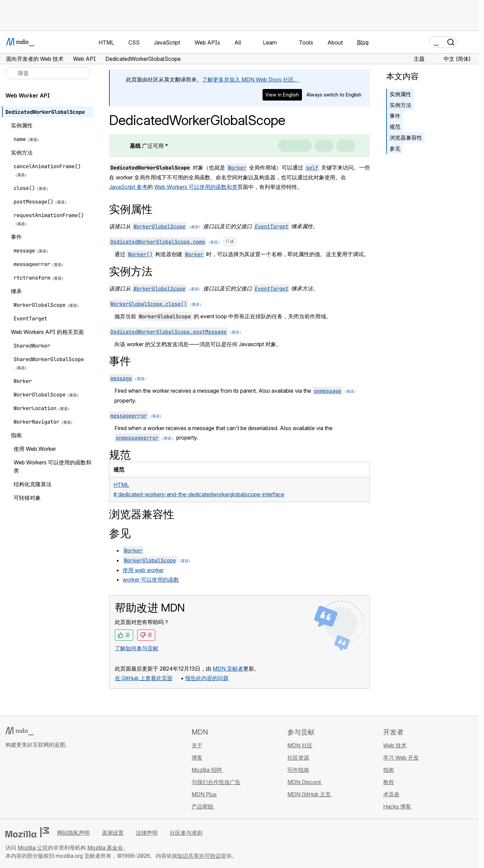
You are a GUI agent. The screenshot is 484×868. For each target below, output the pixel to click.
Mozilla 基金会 (105, 848)
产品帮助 (203, 807)
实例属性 (400, 94)
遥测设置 (113, 833)
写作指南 (298, 770)
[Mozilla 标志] (27, 832)
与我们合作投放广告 (216, 782)
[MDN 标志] (20, 731)
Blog (363, 42)
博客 (197, 758)
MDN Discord (305, 782)
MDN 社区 (300, 745)
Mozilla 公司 (33, 848)
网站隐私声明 (73, 833)
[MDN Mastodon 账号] (46, 785)
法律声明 (147, 833)
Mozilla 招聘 (207, 770)
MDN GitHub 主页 (310, 794)
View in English (282, 95)
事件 (395, 116)
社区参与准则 (186, 833)
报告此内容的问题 (207, 678)
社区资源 (298, 758)
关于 (197, 745)
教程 (389, 782)
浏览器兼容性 (406, 138)
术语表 (391, 794)
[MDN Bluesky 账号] (22, 785)
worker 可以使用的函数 (151, 580)
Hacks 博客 (398, 807)
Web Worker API (28, 95)
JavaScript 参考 (128, 187)
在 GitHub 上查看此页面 (144, 678)
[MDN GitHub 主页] (10, 785)
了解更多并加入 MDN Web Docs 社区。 (251, 79)
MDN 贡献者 (228, 669)
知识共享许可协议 (199, 856)
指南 (389, 770)
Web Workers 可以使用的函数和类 (196, 187)
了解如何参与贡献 (137, 648)
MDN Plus (204, 794)
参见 (395, 148)
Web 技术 (395, 745)
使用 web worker (143, 570)
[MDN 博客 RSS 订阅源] (58, 785)
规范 (395, 127)
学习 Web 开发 (401, 758)
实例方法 (400, 105)
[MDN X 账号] (34, 785)
